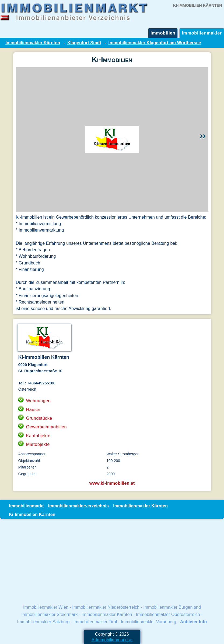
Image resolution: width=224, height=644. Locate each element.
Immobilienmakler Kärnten (33, 43)
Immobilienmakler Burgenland (172, 607)
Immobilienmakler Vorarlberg (149, 622)
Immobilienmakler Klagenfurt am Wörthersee (155, 43)
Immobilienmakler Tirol (95, 622)
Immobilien (163, 33)
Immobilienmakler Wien (46, 607)
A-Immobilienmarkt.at (112, 640)
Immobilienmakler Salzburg (43, 622)
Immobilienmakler (202, 33)
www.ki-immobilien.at (112, 483)
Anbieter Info (194, 622)
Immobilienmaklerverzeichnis (78, 506)
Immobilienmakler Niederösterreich (106, 607)
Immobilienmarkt (26, 506)
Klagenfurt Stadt (84, 43)
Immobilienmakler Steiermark (49, 614)
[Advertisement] (112, 561)
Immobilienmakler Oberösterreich (168, 614)
